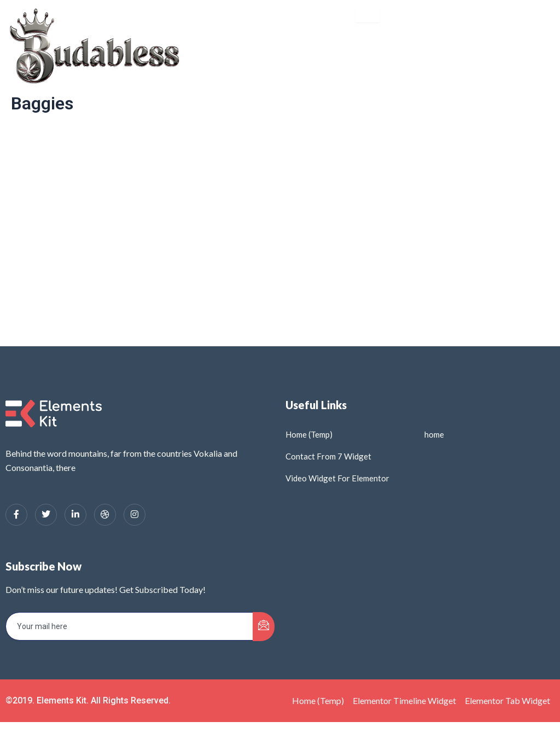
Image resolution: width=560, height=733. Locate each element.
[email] (130, 626)
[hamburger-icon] (368, 14)
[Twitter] (46, 515)
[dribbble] (105, 515)
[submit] (264, 627)
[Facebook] (16, 515)
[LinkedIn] (75, 515)
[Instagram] (135, 515)
